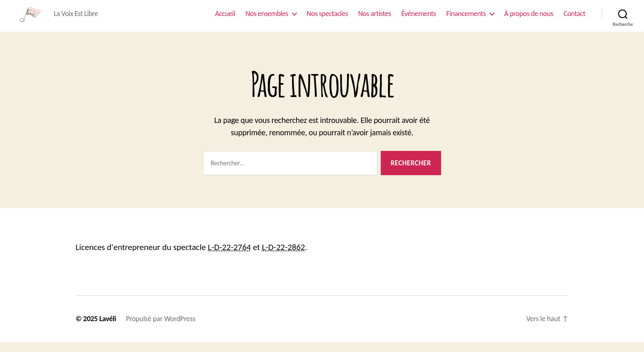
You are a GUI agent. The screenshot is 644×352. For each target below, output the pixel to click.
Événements (419, 18)
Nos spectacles (327, 18)
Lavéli (108, 329)
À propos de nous (529, 18)
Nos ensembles (267, 18)
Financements (466, 18)
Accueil (225, 18)
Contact (574, 18)
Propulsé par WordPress (161, 329)
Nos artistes (375, 18)
